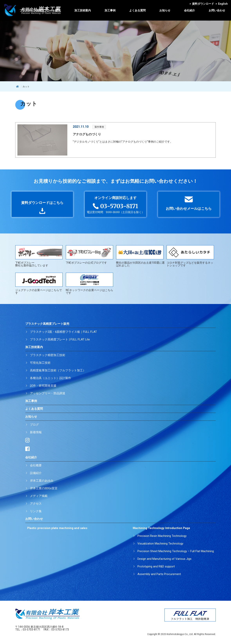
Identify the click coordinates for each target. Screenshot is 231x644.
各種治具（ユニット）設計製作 (51, 378)
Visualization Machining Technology (160, 544)
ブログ (34, 425)
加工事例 (110, 10)
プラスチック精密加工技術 (48, 355)
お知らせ (165, 10)
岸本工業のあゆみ (42, 481)
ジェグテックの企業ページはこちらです (39, 283)
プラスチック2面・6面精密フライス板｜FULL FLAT (63, 332)
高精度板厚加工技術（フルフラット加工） (58, 370)
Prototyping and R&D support (156, 566)
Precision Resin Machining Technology (162, 536)
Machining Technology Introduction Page (161, 528)
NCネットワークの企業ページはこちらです (89, 283)
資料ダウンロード (202, 4)
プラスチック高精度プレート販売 (40, 10)
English (222, 4)
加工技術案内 (83, 10)
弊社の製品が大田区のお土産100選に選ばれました (140, 256)
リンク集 (36, 511)
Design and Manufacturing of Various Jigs (164, 559)
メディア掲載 (39, 496)
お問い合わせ (217, 10)
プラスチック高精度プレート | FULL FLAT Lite (60, 339)
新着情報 (36, 432)
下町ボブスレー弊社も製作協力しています (39, 256)
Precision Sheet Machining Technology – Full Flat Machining (176, 551)
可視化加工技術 (40, 363)
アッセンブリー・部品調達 (48, 393)
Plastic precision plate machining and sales (57, 528)
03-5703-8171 (32, 630)
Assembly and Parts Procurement (159, 574)
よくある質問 (137, 10)
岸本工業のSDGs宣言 (44, 488)
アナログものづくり (87, 134)
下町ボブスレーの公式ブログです (89, 255)
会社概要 (36, 465)
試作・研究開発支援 (43, 386)
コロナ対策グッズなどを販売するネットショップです (190, 256)
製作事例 (99, 127)
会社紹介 (189, 10)
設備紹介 (36, 473)
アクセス (36, 504)
